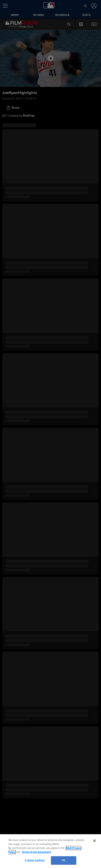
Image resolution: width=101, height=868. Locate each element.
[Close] (95, 841)
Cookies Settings (35, 860)
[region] (50, 851)
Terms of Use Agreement (36, 852)
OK (63, 860)
